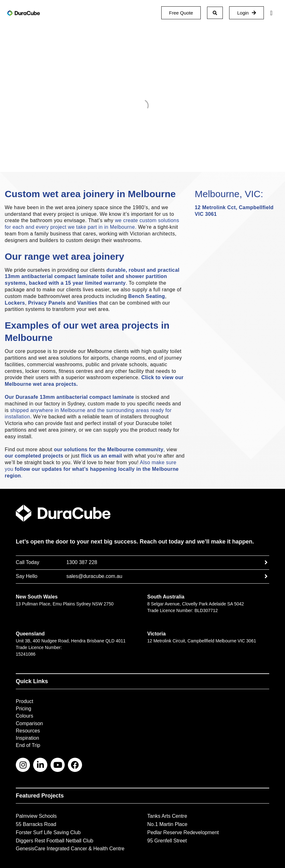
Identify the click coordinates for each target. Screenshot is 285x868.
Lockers (15, 303)
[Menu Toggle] (271, 13)
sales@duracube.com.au (94, 576)
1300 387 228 (82, 562)
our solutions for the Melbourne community (109, 449)
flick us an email (102, 456)
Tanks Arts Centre (167, 816)
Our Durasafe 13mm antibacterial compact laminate (69, 397)
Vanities (87, 303)
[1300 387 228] (266, 562)
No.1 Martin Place (167, 824)
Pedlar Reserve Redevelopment (183, 832)
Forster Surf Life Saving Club (48, 832)
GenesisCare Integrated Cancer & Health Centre (70, 849)
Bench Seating (146, 296)
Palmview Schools (36, 816)
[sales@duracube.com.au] (266, 576)
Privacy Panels (47, 303)
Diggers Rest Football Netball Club (54, 841)
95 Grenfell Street (167, 841)
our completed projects (34, 456)
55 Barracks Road (36, 824)
